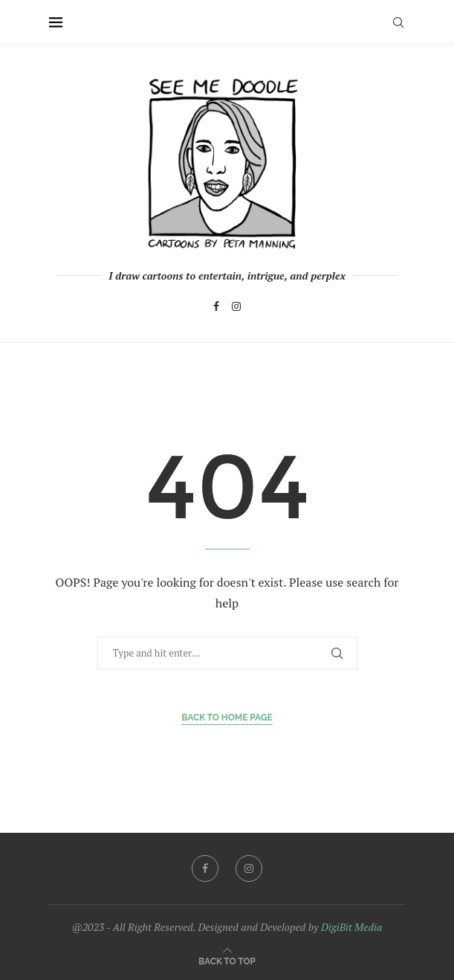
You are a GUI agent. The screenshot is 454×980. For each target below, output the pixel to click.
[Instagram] (236, 306)
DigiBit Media (351, 927)
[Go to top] (227, 960)
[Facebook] (216, 306)
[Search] (398, 22)
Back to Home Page (227, 718)
